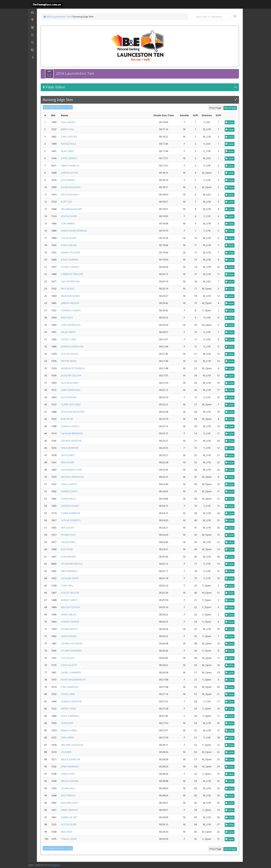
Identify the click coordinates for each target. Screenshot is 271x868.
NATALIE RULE (69, 144)
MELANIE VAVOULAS (72, 745)
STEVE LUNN (68, 694)
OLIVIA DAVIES (69, 636)
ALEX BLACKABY (70, 383)
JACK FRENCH (68, 795)
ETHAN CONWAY (70, 267)
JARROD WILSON (70, 303)
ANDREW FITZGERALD (73, 368)
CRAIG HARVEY (69, 484)
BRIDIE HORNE (69, 730)
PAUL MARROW (70, 687)
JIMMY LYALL (68, 129)
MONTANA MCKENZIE (73, 412)
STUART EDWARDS (71, 651)
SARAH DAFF (68, 774)
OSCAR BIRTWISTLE (72, 564)
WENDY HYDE (68, 709)
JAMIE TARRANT (69, 810)
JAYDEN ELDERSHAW (72, 346)
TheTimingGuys (52, 865)
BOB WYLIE (67, 419)
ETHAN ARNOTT (70, 629)
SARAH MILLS (68, 499)
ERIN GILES (67, 317)
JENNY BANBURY (70, 766)
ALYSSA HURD (69, 824)
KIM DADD (67, 832)
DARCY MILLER (69, 245)
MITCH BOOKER (70, 194)
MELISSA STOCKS (71, 607)
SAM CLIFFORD (69, 137)
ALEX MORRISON (70, 281)
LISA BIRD (66, 752)
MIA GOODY (68, 528)
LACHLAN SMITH (70, 578)
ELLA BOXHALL (69, 397)
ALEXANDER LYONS (72, 470)
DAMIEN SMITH (69, 491)
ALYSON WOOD (70, 354)
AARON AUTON (69, 173)
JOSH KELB (67, 549)
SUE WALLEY (68, 658)
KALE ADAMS (68, 122)
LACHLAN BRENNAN (72, 433)
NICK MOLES (68, 289)
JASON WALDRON (71, 187)
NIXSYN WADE (69, 361)
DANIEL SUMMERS (71, 672)
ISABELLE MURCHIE (71, 701)
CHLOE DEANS (69, 238)
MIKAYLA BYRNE (70, 781)
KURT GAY (67, 202)
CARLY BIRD (67, 737)
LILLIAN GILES (68, 788)
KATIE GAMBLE (69, 158)
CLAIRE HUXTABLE (71, 404)
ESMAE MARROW (70, 513)
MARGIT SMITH (69, 600)
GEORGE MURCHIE (71, 441)
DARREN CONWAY (71, 310)
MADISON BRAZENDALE (74, 231)
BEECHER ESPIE (69, 803)
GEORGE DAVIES (70, 506)
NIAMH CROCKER (70, 252)
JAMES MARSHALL (71, 390)
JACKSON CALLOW (71, 375)
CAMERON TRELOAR (72, 274)
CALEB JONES (68, 542)
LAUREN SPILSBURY (72, 643)
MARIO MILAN (69, 614)
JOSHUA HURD (69, 216)
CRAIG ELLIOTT (69, 665)
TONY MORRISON (71, 325)
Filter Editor (54, 87)
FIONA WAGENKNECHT (73, 680)
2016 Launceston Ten (57, 17)
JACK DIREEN (68, 180)
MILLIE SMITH (68, 332)
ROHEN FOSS (68, 535)
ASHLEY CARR (69, 339)
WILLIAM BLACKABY (72, 209)
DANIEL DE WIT (69, 817)
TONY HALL (67, 586)
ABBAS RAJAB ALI (70, 166)
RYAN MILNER (68, 557)
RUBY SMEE (67, 151)
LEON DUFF (67, 723)
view (230, 122)
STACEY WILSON (70, 593)
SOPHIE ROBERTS (71, 520)
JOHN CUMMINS (70, 260)
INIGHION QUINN (70, 296)
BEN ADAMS (68, 462)
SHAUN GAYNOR (70, 622)
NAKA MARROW (70, 448)
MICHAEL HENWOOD (72, 477)
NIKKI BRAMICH (69, 571)
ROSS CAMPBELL (70, 716)
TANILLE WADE (69, 839)
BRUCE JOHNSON (70, 759)
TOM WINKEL (68, 223)
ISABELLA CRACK (70, 426)
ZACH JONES (68, 455)
